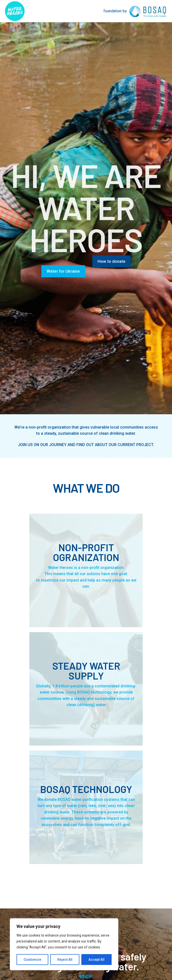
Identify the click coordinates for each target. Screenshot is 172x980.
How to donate (112, 261)
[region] (64, 944)
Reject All (65, 960)
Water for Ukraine (63, 271)
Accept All (96, 960)
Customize (32, 960)
